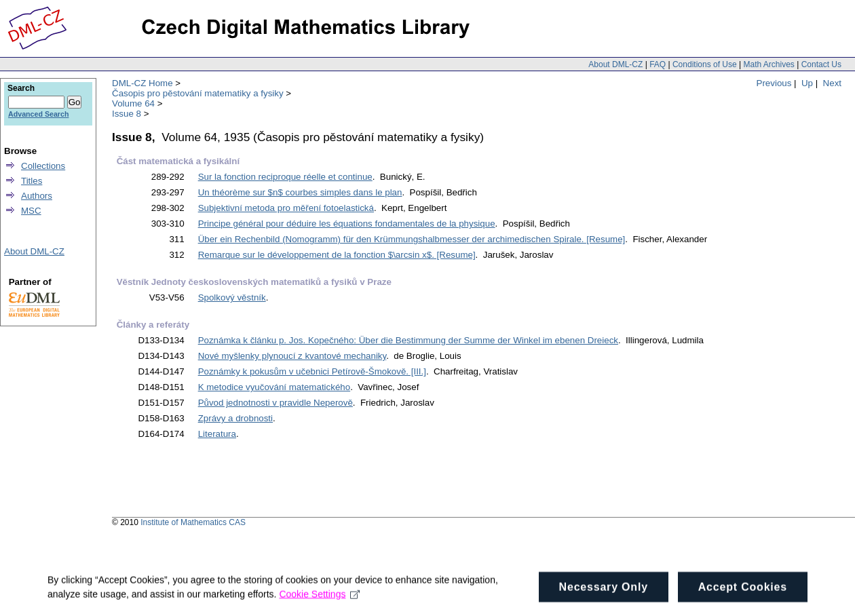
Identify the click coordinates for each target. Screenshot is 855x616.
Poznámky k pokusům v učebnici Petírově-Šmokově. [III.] (312, 371)
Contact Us (821, 64)
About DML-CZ (615, 64)
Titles (32, 181)
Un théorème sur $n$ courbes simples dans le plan (300, 192)
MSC (31, 211)
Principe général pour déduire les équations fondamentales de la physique (347, 224)
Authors (37, 196)
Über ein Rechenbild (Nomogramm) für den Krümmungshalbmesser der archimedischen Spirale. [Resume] (412, 239)
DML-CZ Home (142, 83)
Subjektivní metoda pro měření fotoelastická (286, 208)
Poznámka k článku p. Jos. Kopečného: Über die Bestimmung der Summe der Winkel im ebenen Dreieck (408, 340)
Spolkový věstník (232, 297)
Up (807, 83)
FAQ (658, 64)
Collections (43, 166)
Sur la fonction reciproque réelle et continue (285, 177)
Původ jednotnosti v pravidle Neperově (275, 403)
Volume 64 (133, 103)
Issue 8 (127, 114)
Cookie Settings (319, 600)
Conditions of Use (705, 64)
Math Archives (768, 64)
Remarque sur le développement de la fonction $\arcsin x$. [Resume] (337, 255)
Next (832, 83)
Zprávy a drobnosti (235, 418)
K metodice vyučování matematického (274, 387)
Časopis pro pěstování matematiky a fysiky (198, 93)
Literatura (217, 434)
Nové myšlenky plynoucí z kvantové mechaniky (292, 356)
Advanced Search (38, 114)
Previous (774, 83)
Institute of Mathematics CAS (193, 522)
